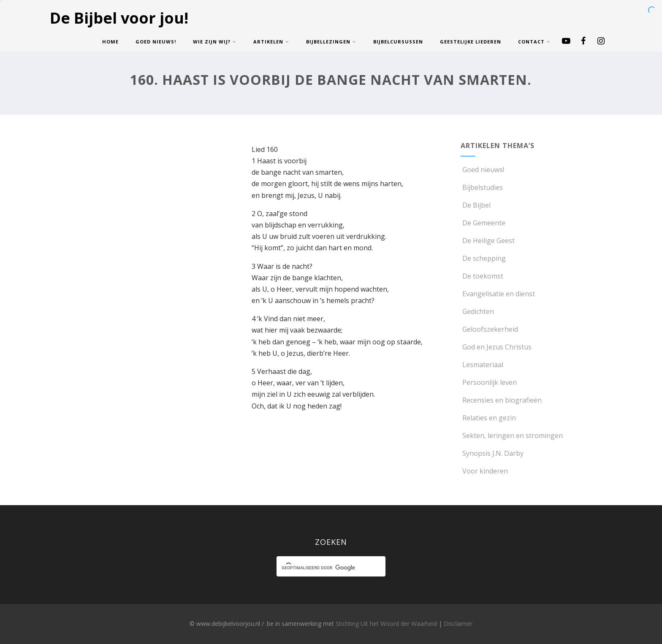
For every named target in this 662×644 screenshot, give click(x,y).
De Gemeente (483, 223)
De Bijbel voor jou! (119, 18)
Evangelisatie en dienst (498, 294)
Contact (534, 42)
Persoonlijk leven (489, 382)
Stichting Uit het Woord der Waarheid (386, 624)
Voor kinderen (484, 471)
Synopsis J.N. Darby (492, 453)
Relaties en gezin (488, 418)
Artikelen (271, 42)
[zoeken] (323, 568)
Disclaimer (458, 624)
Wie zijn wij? (215, 42)
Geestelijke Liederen (471, 42)
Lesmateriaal (482, 365)
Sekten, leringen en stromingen (512, 436)
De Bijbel (476, 205)
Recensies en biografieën (501, 400)
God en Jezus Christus (496, 347)
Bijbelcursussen (398, 42)
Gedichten (477, 311)
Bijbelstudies (482, 187)
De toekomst (482, 276)
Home (110, 42)
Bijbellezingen (331, 42)
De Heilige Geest (488, 241)
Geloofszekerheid (489, 329)
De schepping (483, 258)
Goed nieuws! (156, 42)
